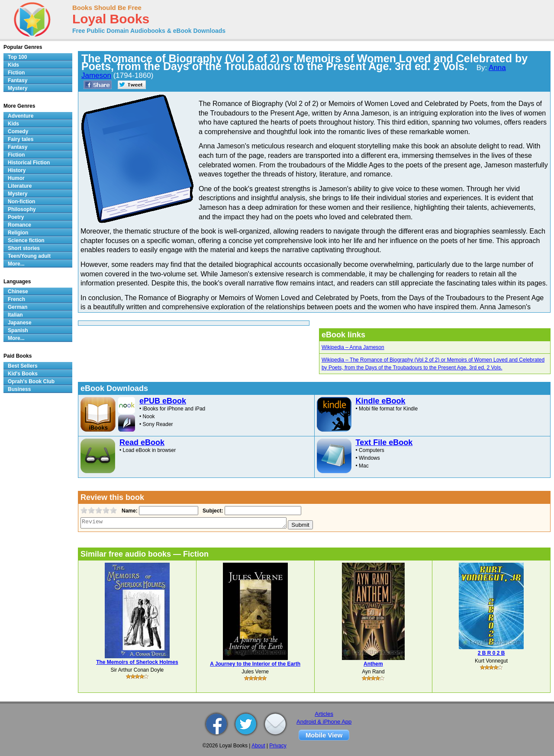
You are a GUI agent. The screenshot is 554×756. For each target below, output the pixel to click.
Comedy (18, 131)
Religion (18, 233)
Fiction (16, 73)
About (258, 746)
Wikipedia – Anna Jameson (353, 347)
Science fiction (26, 240)
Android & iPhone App (324, 722)
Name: (129, 511)
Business (19, 389)
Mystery (18, 88)
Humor (16, 178)
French (16, 299)
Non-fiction (21, 202)
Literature (20, 186)
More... (16, 264)
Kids (13, 65)
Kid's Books (23, 374)
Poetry (16, 217)
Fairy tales (21, 139)
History (17, 170)
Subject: (212, 511)
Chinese (18, 292)
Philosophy (22, 209)
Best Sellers (23, 366)
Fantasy (18, 80)
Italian (15, 315)
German (18, 307)
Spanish (18, 330)
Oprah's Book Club (31, 381)
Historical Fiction (29, 163)
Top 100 (17, 57)
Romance (19, 225)
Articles (324, 714)
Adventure (21, 116)
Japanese (20, 323)
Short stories (24, 248)
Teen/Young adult (29, 256)
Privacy (278, 746)
